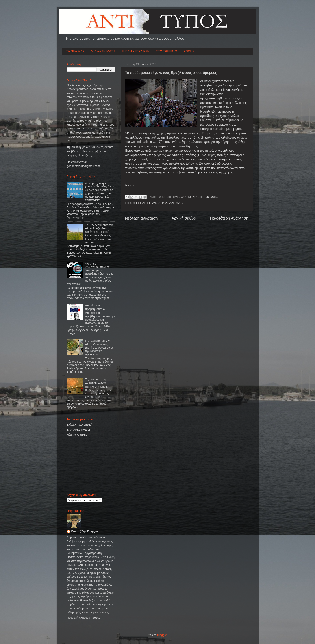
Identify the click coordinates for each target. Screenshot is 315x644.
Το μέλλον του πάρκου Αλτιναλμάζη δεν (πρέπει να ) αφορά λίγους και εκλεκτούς (99, 230)
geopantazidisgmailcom (83, 166)
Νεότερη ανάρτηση (141, 218)
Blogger (162, 635)
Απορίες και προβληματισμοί (95, 307)
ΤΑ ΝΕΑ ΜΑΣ (75, 51)
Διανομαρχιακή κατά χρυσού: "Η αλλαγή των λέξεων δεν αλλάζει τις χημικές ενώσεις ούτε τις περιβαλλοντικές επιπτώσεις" (100, 192)
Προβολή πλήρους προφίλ (83, 618)
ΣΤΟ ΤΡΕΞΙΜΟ (167, 51)
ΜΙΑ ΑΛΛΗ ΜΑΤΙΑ (103, 51)
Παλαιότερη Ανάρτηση (229, 218)
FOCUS (189, 51)
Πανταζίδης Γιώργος (185, 197)
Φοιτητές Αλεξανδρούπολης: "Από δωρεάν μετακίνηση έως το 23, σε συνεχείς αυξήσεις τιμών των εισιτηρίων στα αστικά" (90, 274)
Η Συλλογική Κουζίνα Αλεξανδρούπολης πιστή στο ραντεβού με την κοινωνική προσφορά (99, 348)
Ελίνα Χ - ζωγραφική (80, 425)
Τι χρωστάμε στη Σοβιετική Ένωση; (96, 381)
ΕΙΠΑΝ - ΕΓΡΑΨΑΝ (136, 51)
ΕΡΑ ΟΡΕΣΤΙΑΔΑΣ (79, 430)
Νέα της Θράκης (77, 435)
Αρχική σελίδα (184, 218)
